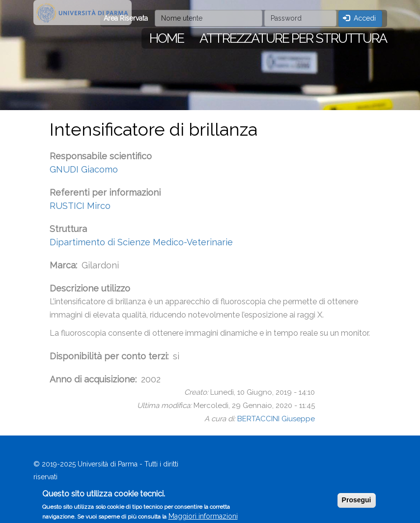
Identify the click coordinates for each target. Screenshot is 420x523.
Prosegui (357, 503)
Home (167, 38)
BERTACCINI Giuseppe (276, 419)
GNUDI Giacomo (84, 169)
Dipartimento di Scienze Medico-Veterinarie (141, 242)
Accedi (359, 18)
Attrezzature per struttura (293, 38)
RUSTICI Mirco (80, 206)
